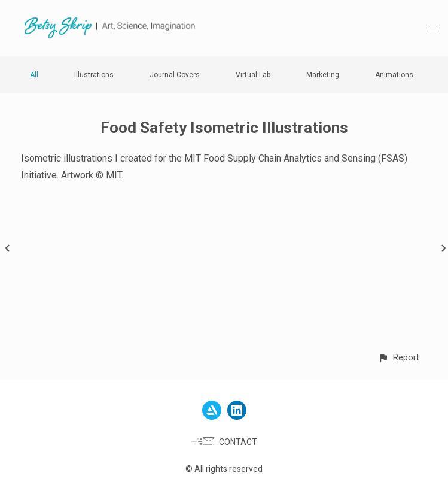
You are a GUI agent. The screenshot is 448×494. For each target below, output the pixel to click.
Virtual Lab (253, 75)
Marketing (323, 75)
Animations (394, 75)
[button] (399, 358)
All (34, 75)
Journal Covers (175, 75)
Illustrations (94, 75)
